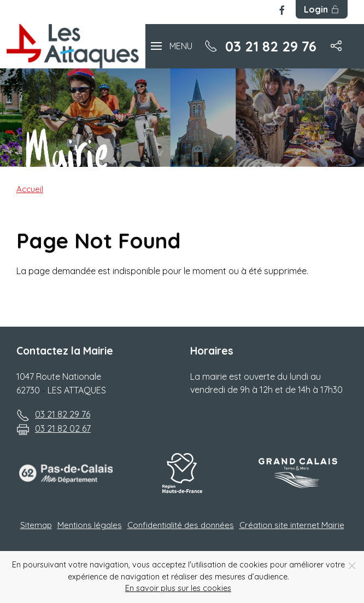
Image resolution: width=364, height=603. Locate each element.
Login (322, 9)
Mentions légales (90, 525)
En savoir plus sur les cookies (178, 588)
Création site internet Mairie (292, 525)
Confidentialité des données (181, 525)
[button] (172, 46)
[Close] (352, 566)
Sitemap (36, 525)
